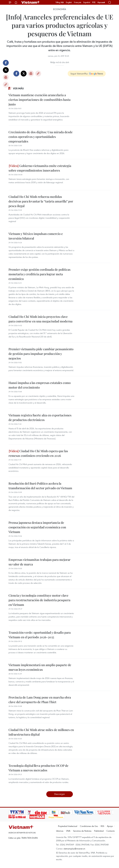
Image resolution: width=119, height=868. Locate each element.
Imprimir (6, 77)
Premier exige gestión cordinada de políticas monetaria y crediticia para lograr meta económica (40, 274)
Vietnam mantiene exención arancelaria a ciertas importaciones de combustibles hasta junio (40, 100)
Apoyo (110, 826)
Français (78, 2)
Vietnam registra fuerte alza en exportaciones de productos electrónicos (40, 417)
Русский (101, 2)
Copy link (6, 85)
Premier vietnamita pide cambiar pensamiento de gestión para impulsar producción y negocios (41, 354)
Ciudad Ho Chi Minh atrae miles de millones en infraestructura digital (41, 732)
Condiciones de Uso (89, 826)
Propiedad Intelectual (68, 826)
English (69, 2)
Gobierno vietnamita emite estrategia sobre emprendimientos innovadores (40, 168)
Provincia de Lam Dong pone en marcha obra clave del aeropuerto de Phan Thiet (40, 700)
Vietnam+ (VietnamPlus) (31, 2)
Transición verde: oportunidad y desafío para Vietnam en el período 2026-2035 (40, 635)
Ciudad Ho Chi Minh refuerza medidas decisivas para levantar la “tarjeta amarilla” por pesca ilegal (41, 201)
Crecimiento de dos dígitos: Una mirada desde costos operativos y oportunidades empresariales (41, 137)
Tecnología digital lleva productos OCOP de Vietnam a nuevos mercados (38, 768)
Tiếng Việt (60, 2)
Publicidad (99, 831)
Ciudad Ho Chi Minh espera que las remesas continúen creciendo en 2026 (38, 453)
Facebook (6, 63)
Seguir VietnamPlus (79, 74)
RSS (102, 826)
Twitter (6, 70)
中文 (94, 2)
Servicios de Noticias (82, 831)
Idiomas (60, 831)
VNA (68, 831)
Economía (60, 9)
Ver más (18, 88)
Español (87, 2)
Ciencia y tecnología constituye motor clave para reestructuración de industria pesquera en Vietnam (39, 600)
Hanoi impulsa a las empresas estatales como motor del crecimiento (40, 385)
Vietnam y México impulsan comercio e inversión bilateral (36, 236)
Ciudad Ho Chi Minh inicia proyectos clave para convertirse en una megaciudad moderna (40, 319)
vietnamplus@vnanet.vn (74, 849)
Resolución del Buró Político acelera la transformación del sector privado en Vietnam (40, 486)
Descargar (59, 794)
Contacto (111, 831)
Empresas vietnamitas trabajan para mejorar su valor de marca (40, 562)
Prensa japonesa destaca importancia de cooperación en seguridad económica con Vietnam (37, 527)
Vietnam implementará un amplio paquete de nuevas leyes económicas (40, 667)
